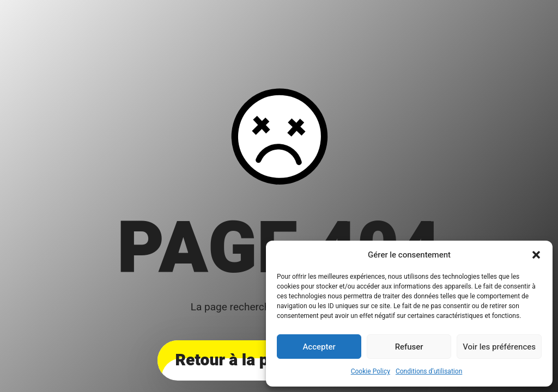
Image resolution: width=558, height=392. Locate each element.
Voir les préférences (499, 347)
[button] (536, 255)
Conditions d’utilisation (429, 371)
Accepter (319, 347)
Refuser (409, 347)
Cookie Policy (371, 371)
